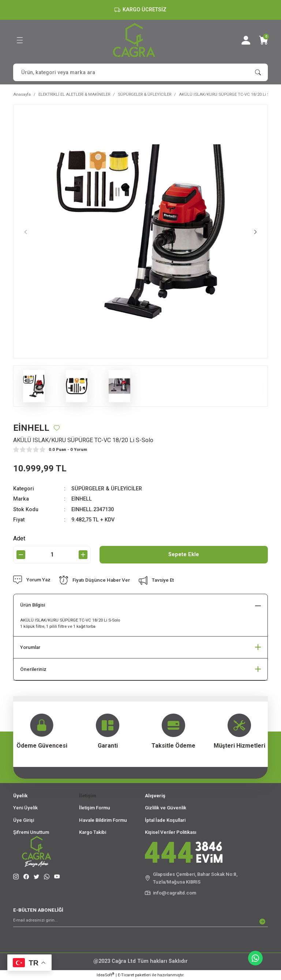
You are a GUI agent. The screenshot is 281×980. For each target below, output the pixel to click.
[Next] (255, 232)
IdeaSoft (105, 975)
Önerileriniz (33, 669)
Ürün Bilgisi (33, 605)
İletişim (88, 796)
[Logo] (134, 40)
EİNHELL (82, 499)
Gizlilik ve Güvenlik (166, 808)
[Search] (140, 72)
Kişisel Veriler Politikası (171, 832)
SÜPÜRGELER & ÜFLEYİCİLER (107, 489)
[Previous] (26, 232)
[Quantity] (52, 555)
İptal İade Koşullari (165, 820)
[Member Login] (246, 40)
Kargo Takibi (93, 832)
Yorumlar (30, 647)
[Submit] (262, 922)
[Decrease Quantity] (21, 555)
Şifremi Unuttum (31, 832)
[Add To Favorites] (57, 428)
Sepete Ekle (184, 554)
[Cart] (263, 40)
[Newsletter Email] (140, 922)
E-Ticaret (126, 975)
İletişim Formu (95, 808)
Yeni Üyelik (25, 808)
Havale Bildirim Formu (103, 820)
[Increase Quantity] (83, 555)
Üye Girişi (24, 820)
